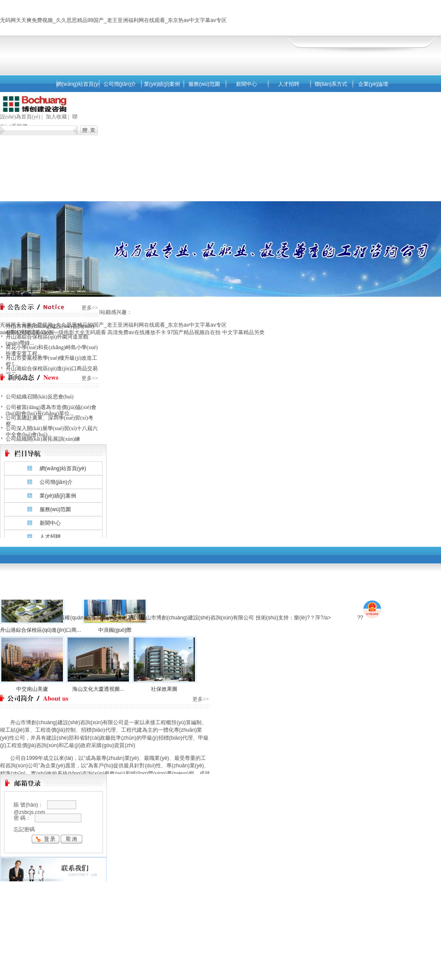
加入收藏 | (58, 117)
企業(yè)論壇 (373, 84)
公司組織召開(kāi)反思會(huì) (40, 397)
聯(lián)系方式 (331, 84)
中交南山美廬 (32, 689)
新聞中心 (246, 84)
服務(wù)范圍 (204, 84)
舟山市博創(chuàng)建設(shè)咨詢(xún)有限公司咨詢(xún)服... (50, 329)
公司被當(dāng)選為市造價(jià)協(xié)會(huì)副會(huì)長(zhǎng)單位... (51, 410)
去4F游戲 (345, 618)
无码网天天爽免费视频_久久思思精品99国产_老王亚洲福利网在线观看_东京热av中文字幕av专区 (113, 20)
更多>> (90, 308)
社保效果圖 (164, 689)
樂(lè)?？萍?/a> (314, 618)
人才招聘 (289, 84)
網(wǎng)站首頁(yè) (77, 84)
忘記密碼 (24, 829)
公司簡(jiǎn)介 (120, 84)
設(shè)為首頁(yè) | (22, 117)
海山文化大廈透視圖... (98, 689)
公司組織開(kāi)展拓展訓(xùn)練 (43, 439)
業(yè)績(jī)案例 (162, 84)
